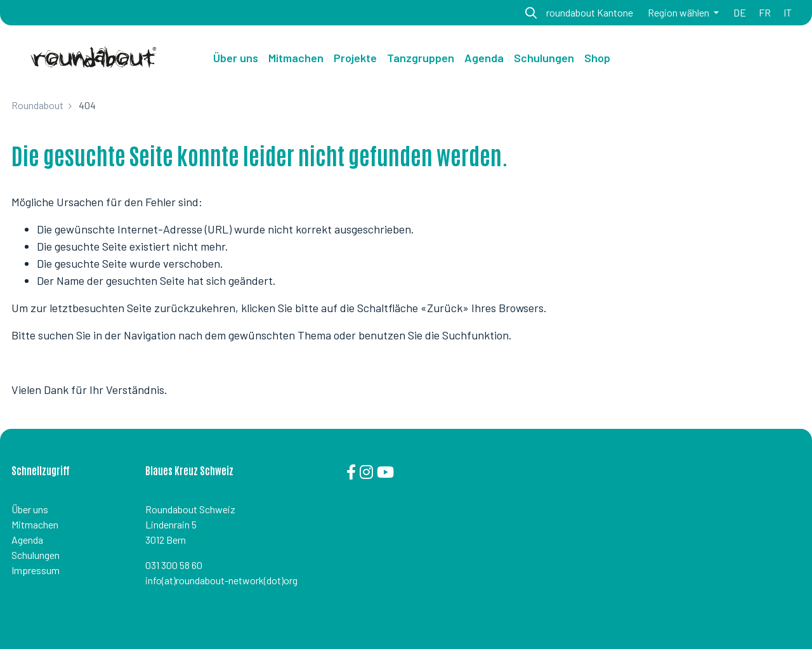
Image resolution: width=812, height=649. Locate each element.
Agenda (27, 540)
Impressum (36, 570)
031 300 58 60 (174, 565)
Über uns (236, 58)
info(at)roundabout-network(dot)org (221, 580)
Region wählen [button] (679, 12)
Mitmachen (35, 524)
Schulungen (36, 555)
